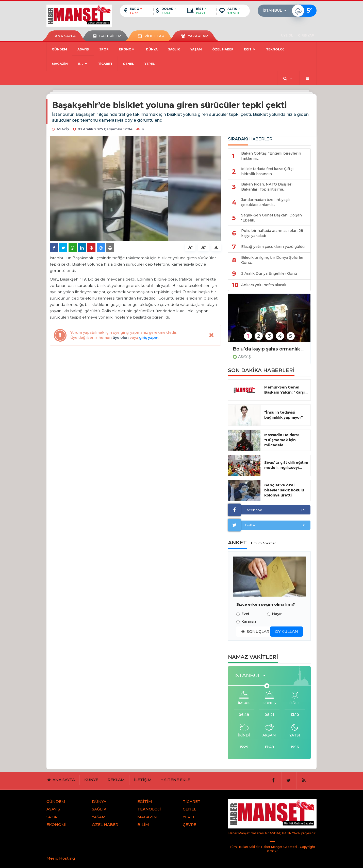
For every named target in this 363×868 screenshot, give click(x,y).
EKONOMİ (127, 49)
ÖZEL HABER (223, 49)
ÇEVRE (189, 825)
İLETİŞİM (143, 780)
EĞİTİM (250, 49)
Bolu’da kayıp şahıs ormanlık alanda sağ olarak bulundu (269, 349)
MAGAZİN (60, 64)
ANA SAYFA (65, 36)
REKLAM (116, 780)
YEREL (150, 64)
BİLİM (83, 64)
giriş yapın (149, 338)
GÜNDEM (59, 49)
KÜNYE (91, 780)
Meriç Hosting (61, 858)
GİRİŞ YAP (306, 35)
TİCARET (105, 64)
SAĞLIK (174, 49)
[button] (276, 11)
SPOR (104, 49)
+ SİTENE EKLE (176, 780)
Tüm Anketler (265, 543)
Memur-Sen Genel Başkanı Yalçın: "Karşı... (286, 390)
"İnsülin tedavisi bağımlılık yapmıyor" (284, 415)
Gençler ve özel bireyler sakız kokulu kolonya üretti (284, 490)
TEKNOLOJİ (276, 49)
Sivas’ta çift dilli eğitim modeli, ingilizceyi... (286, 465)
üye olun (121, 338)
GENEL (128, 64)
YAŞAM (196, 49)
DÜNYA (152, 49)
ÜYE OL (287, 35)
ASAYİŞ (83, 49)
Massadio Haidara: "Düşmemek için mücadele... (282, 440)
